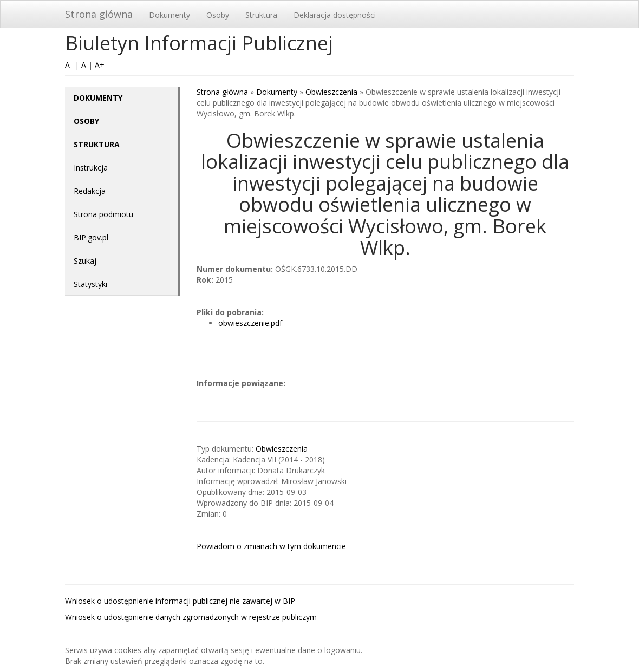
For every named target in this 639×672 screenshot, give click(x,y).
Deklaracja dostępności (335, 15)
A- (69, 65)
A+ (100, 65)
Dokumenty (169, 15)
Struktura (261, 15)
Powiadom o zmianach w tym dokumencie (271, 546)
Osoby (218, 15)
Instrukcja (91, 168)
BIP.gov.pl (91, 237)
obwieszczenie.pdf (250, 323)
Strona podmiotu (103, 214)
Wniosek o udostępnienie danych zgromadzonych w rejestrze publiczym (191, 617)
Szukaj (85, 261)
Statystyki (90, 284)
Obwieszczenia (331, 92)
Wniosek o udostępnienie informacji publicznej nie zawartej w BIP (180, 601)
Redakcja (90, 191)
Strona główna (99, 14)
